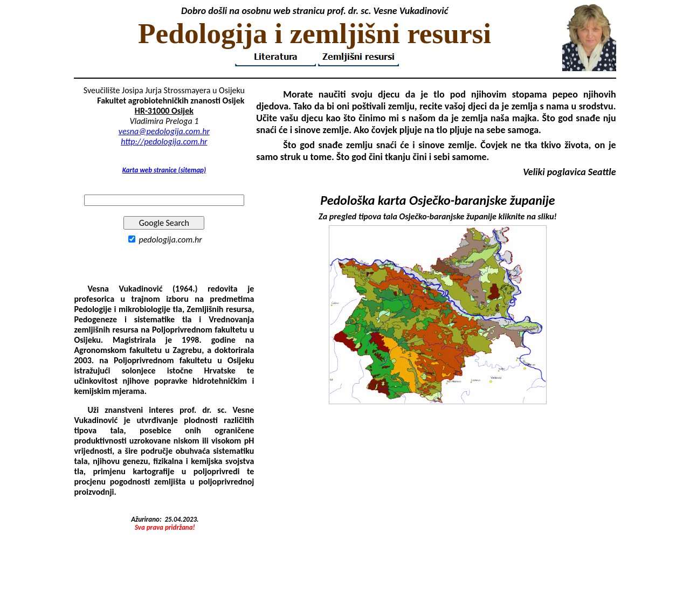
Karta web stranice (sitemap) (164, 170)
